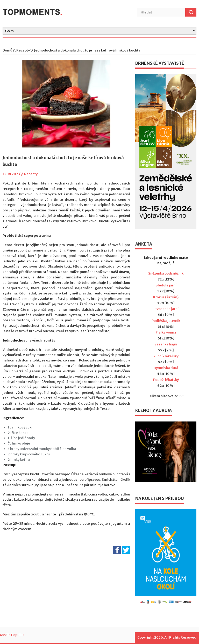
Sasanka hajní (166, 344)
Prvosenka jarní (166, 309)
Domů (7, 50)
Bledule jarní (166, 285)
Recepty (23, 50)
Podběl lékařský (166, 380)
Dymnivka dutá (166, 368)
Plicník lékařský (166, 356)
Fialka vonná (166, 332)
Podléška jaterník (166, 321)
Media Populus (12, 635)
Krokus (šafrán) (166, 297)
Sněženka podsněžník (166, 273)
